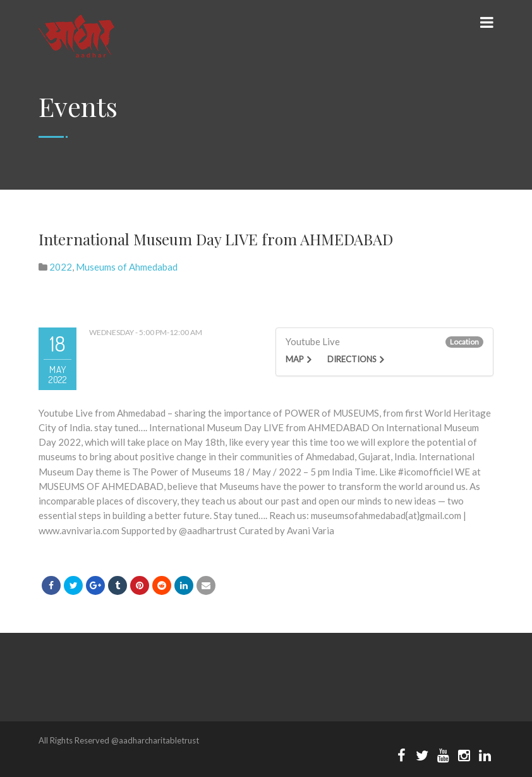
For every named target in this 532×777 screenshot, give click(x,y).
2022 (61, 267)
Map (295, 359)
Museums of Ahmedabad (127, 267)
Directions (352, 359)
